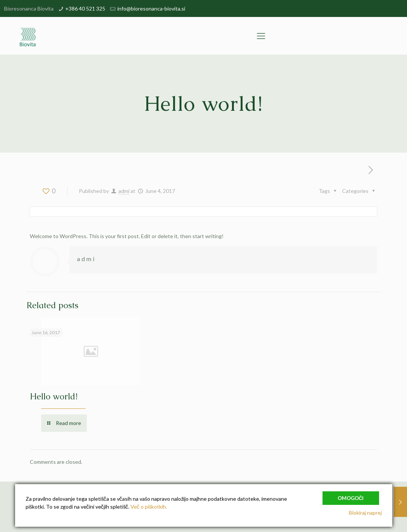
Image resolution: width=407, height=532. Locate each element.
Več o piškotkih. (149, 507)
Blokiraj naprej (365, 513)
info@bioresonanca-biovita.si (151, 8)
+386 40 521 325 (85, 8)
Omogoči (351, 497)
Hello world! (54, 397)
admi (124, 191)
